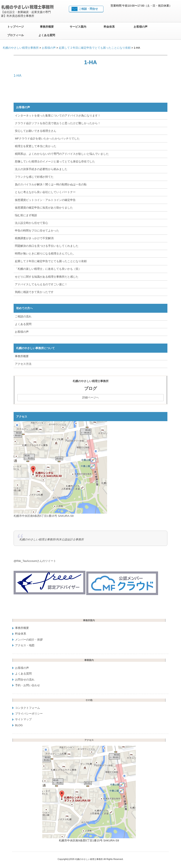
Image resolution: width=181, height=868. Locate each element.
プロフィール (16, 35)
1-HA (17, 76)
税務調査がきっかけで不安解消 (34, 238)
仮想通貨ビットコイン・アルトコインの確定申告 (45, 200)
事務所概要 (47, 27)
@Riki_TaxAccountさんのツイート (35, 561)
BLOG (19, 725)
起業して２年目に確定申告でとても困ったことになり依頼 (51, 261)
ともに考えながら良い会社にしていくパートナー (45, 192)
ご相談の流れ (23, 316)
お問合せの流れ (25, 679)
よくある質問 (47, 35)
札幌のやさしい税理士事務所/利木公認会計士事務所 (52, 539)
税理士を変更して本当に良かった (36, 146)
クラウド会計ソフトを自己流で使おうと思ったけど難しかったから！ (58, 123)
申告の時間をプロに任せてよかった (37, 231)
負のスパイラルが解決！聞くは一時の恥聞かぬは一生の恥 (51, 184)
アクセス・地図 (25, 645)
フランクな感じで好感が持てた (34, 177)
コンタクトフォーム (28, 708)
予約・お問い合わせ (28, 685)
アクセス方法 (23, 364)
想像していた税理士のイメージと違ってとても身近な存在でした (55, 161)
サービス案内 (78, 27)
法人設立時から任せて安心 (31, 223)
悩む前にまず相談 (26, 215)
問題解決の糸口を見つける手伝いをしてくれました (47, 246)
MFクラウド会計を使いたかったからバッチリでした (47, 139)
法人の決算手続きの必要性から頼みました (41, 169)
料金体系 (109, 27)
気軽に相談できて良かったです (34, 292)
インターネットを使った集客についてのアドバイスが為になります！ (58, 116)
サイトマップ (23, 719)
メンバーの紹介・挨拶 (29, 639)
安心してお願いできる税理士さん (36, 131)
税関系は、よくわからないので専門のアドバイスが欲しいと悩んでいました (62, 154)
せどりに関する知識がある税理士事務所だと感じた (47, 276)
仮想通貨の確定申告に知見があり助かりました (44, 208)
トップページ (16, 27)
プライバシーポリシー (29, 714)
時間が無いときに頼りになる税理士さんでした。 (45, 254)
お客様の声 (141, 27)
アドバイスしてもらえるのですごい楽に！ (41, 284)
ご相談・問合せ (88, 9)
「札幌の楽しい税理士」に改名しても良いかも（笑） (48, 269)
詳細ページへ (90, 397)
